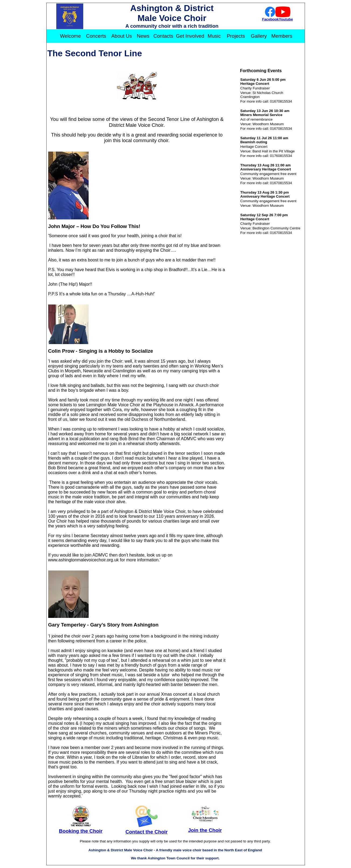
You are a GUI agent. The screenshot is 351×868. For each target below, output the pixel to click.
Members (282, 36)
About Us (122, 36)
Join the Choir (205, 830)
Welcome (70, 36)
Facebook (270, 19)
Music (214, 36)
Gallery (259, 36)
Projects (236, 36)
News (143, 36)
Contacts (163, 36)
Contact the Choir (147, 832)
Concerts (96, 36)
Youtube (286, 19)
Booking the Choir (81, 831)
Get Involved (190, 36)
